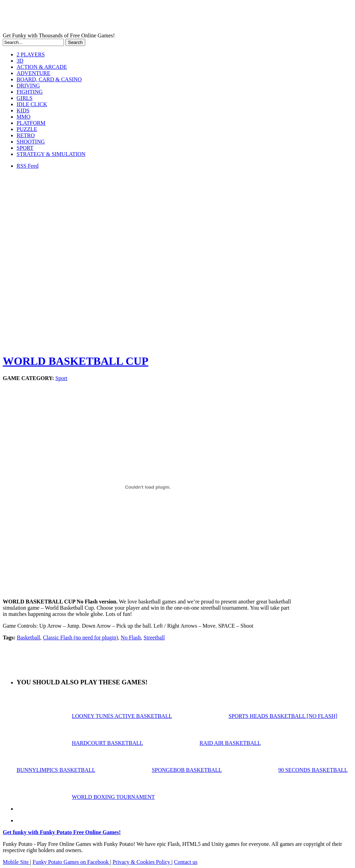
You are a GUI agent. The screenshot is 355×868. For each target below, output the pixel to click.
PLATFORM (31, 123)
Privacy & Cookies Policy (142, 862)
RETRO (26, 135)
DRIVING (28, 86)
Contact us (186, 862)
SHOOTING (31, 142)
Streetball (154, 638)
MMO (23, 117)
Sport (61, 378)
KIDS (23, 110)
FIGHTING (30, 92)
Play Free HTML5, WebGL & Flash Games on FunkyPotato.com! (120, 18)
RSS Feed (28, 166)
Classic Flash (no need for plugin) (80, 638)
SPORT (25, 148)
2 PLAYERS (31, 54)
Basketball (29, 638)
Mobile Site (16, 862)
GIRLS (25, 98)
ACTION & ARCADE (42, 67)
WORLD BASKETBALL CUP (75, 361)
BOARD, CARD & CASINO (49, 79)
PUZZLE (27, 129)
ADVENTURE (33, 73)
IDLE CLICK (32, 104)
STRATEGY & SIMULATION (51, 154)
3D (20, 61)
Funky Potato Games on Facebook (71, 862)
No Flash (131, 638)
